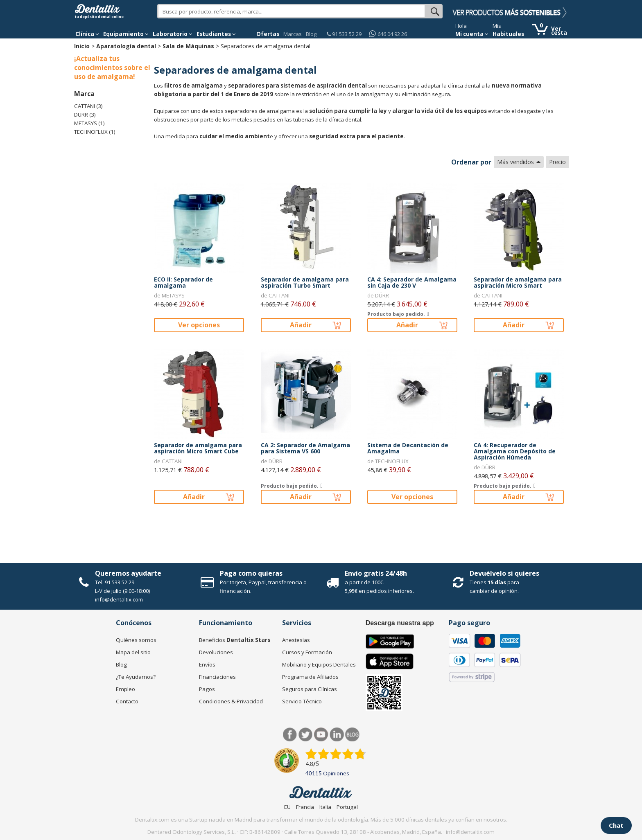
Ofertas (268, 34)
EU (287, 807)
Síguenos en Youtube (321, 735)
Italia (325, 807)
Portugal (347, 807)
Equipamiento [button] (126, 34)
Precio (557, 162)
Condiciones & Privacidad (231, 701)
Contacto (127, 701)
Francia (305, 807)
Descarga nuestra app (400, 623)
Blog (311, 34)
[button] (87, 34)
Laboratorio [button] (173, 34)
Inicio (82, 46)
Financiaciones (217, 677)
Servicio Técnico (302, 701)
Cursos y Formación (307, 652)
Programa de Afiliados (310, 677)
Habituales (508, 34)
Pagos (207, 689)
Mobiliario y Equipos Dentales (319, 664)
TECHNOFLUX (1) (95, 132)
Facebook (290, 735)
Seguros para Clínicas (310, 689)
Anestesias (296, 640)
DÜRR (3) (85, 115)
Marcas (293, 34)
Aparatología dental (126, 46)
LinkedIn (337, 735)
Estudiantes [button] (216, 34)
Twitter (306, 735)
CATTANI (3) (88, 106)
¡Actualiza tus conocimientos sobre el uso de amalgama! (112, 68)
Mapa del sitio (133, 652)
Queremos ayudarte (128, 573)
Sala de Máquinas (188, 46)
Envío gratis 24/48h (376, 573)
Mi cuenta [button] (472, 34)
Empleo (125, 689)
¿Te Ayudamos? (136, 677)
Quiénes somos (136, 640)
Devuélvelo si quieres (504, 573)
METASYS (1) (89, 123)
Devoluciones (216, 652)
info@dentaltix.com (119, 599)
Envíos (207, 664)
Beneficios (235, 640)
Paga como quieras (251, 573)
